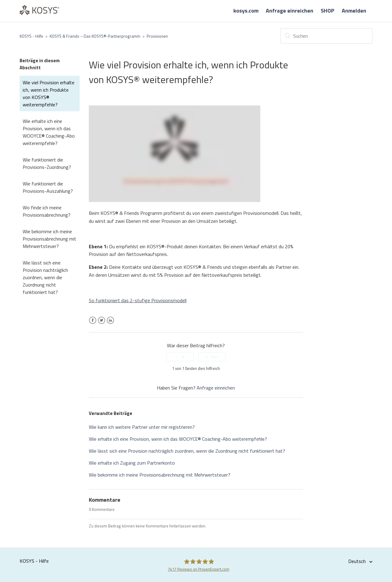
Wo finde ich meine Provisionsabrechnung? (47, 211)
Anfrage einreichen (290, 11)
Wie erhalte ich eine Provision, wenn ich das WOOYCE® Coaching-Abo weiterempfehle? (49, 132)
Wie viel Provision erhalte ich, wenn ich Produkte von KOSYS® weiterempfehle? (49, 93)
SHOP (328, 11)
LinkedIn (110, 324)
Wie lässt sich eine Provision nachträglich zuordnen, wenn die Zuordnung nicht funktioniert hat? (45, 277)
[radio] (180, 357)
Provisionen (157, 36)
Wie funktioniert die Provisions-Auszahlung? (48, 187)
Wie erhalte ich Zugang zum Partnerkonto (132, 463)
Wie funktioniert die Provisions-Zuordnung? (47, 163)
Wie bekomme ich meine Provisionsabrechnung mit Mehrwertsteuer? (49, 239)
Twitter (102, 324)
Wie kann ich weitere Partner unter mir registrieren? (142, 427)
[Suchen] (326, 36)
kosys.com (246, 11)
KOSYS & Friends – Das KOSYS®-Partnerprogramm (95, 36)
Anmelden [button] (354, 11)
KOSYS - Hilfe (31, 36)
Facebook (93, 324)
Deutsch (358, 561)
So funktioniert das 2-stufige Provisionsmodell (138, 300)
